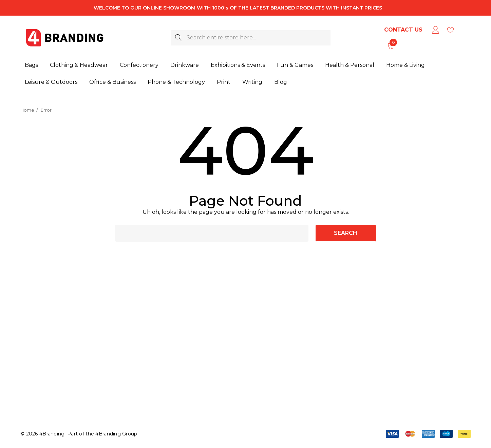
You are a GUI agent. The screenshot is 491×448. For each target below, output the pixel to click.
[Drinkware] (185, 65)
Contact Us (403, 30)
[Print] (224, 80)
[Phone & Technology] (176, 80)
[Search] (179, 38)
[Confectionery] (139, 66)
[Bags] (31, 66)
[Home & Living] (405, 64)
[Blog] (280, 79)
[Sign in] (435, 30)
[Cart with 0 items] (390, 45)
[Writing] (252, 79)
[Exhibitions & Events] (238, 65)
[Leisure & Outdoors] (51, 81)
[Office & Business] (112, 80)
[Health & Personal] (350, 64)
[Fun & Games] (295, 65)
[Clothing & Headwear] (79, 66)
